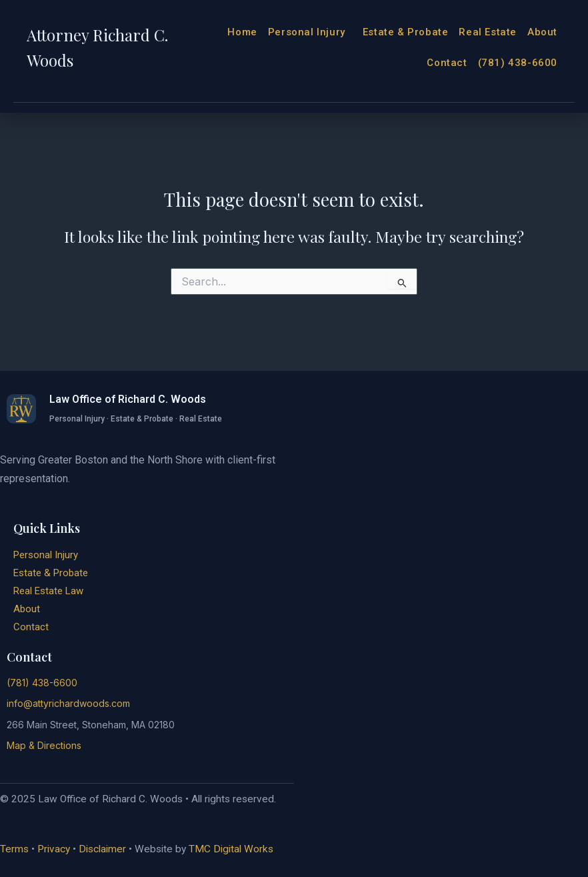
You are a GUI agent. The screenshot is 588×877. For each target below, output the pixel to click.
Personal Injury (310, 32)
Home (242, 32)
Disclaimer (102, 849)
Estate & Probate (406, 32)
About (542, 32)
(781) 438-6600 (518, 63)
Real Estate (488, 32)
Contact (447, 63)
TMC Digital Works (231, 849)
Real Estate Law (48, 591)
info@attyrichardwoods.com (68, 703)
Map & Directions (44, 745)
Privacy (54, 849)
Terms (14, 849)
